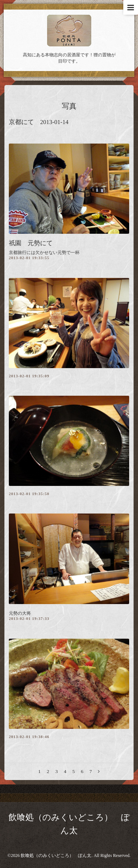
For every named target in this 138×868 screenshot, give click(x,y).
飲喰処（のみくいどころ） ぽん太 (56, 855)
